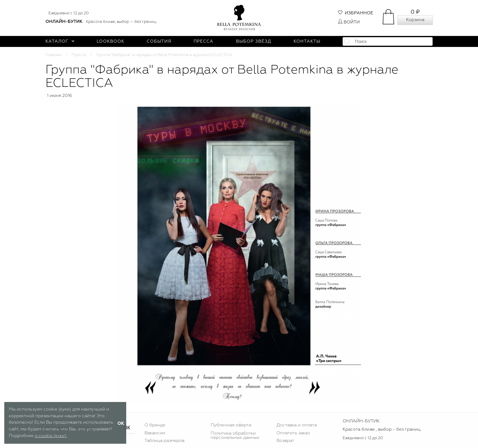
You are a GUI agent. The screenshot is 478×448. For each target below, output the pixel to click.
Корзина (415, 20)
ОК (127, 428)
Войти (349, 22)
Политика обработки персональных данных (235, 436)
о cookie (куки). (51, 436)
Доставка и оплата (297, 425)
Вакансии (155, 433)
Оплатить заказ (293, 433)
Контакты (307, 41)
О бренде (155, 425)
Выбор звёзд (254, 41)
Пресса (203, 41)
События (159, 41)
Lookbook (111, 41)
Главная (53, 55)
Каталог (60, 41)
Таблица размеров (164, 441)
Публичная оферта (231, 425)
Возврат (285, 441)
